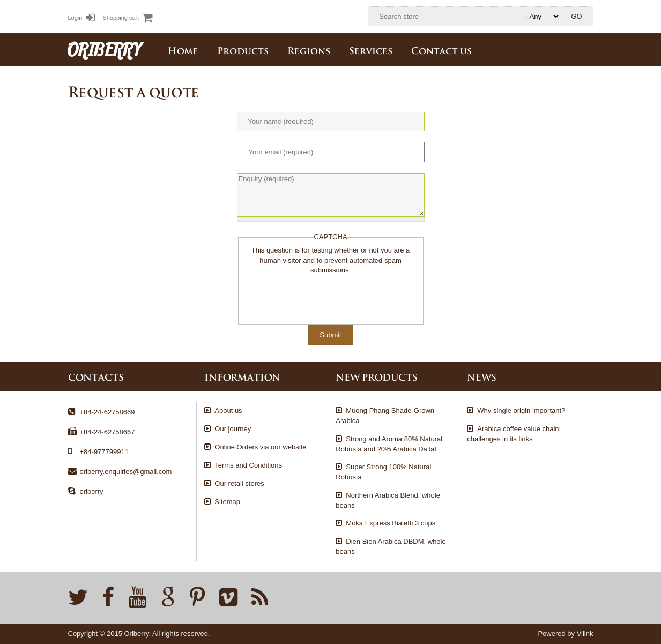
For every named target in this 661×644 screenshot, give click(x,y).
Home (183, 50)
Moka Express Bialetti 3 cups (391, 523)
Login (82, 18)
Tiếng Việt (562, 49)
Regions (309, 50)
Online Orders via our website (260, 447)
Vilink (585, 634)
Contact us (441, 50)
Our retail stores (239, 483)
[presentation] (324, 297)
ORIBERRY (105, 49)
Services (371, 50)
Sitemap (227, 502)
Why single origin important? (521, 410)
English (585, 49)
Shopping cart (128, 18)
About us (228, 410)
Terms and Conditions (248, 465)
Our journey (233, 429)
